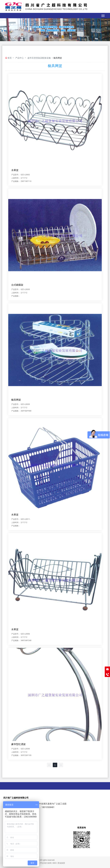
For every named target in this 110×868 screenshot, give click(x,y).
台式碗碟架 (17, 285)
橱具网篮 (16, 400)
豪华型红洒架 (18, 744)
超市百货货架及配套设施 (39, 58)
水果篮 (15, 170)
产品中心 (20, 58)
